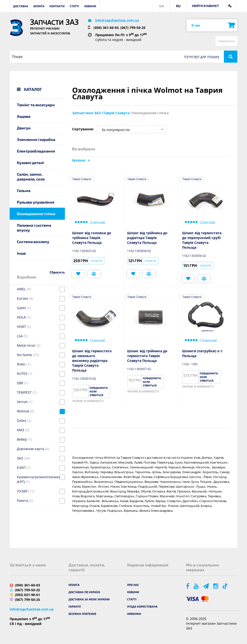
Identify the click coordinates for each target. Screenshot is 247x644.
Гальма (24, 190)
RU (178, 6)
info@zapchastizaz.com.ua (117, 20)
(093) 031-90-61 (27, 595)
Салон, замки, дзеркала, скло (31, 176)
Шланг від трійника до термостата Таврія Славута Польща (147, 356)
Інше (21, 253)
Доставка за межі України (89, 599)
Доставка (21, 6)
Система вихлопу (33, 242)
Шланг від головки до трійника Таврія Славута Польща (92, 238)
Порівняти (226, 41)
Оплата (39, 6)
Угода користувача (142, 606)
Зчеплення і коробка (36, 139)
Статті (74, 6)
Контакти (57, 6)
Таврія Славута (82, 179)
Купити (96, 261)
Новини (90, 6)
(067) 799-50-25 (133, 28)
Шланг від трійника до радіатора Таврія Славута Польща (147, 238)
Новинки (134, 614)
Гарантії (75, 606)
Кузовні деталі (30, 163)
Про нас (133, 585)
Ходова (24, 116)
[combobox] (131, 129)
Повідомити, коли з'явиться (99, 391)
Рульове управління (36, 202)
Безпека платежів (82, 614)
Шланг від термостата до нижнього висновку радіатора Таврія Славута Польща (92, 361)
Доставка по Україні (84, 592)
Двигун (24, 128)
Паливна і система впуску (34, 228)
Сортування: (83, 129)
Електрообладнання (36, 151)
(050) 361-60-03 (106, 28)
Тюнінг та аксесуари (36, 105)
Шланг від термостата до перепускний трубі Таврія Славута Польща (202, 240)
